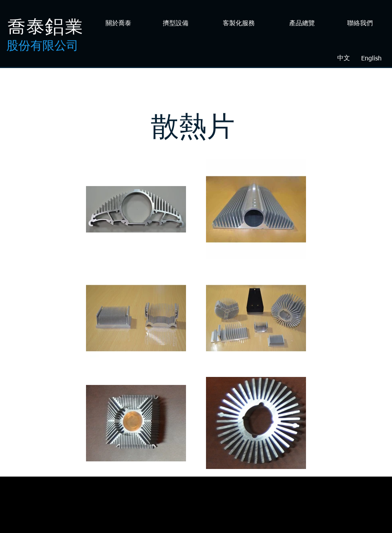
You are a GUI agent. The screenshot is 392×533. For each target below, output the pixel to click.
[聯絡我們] (360, 24)
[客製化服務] (239, 24)
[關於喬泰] (118, 24)
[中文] (344, 59)
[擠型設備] (175, 24)
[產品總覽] (302, 24)
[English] (371, 59)
